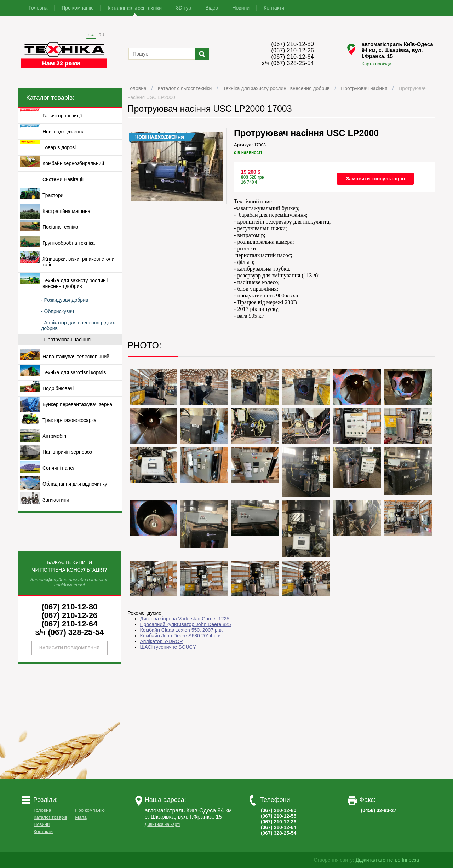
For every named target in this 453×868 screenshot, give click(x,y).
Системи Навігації (63, 179)
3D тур (184, 8)
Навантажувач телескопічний (76, 357)
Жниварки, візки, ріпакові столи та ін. (78, 262)
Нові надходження (64, 132)
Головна (38, 8)
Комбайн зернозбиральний (73, 163)
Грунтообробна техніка (69, 243)
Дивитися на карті (162, 824)
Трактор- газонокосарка (70, 420)
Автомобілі (55, 436)
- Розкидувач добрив (65, 300)
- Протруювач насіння (66, 340)
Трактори (53, 195)
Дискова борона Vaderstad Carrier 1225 (185, 619)
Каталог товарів (50, 817)
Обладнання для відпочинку (75, 484)
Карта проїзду (376, 64)
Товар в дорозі (59, 147)
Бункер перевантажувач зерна (77, 404)
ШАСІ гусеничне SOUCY (168, 647)
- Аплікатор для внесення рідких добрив (78, 325)
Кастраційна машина (66, 211)
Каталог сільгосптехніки (135, 8)
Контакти (274, 8)
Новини (241, 8)
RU (101, 35)
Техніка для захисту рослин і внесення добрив (276, 88)
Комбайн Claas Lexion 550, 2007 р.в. (182, 630)
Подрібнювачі (58, 388)
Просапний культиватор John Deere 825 (186, 624)
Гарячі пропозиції (62, 116)
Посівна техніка (60, 227)
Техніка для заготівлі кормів (74, 372)
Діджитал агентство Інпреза (387, 860)
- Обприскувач (58, 311)
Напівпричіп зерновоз (67, 452)
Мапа (81, 817)
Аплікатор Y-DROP (162, 641)
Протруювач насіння (364, 88)
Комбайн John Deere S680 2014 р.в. (181, 636)
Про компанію (78, 8)
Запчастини (56, 500)
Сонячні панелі (60, 468)
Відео (212, 8)
